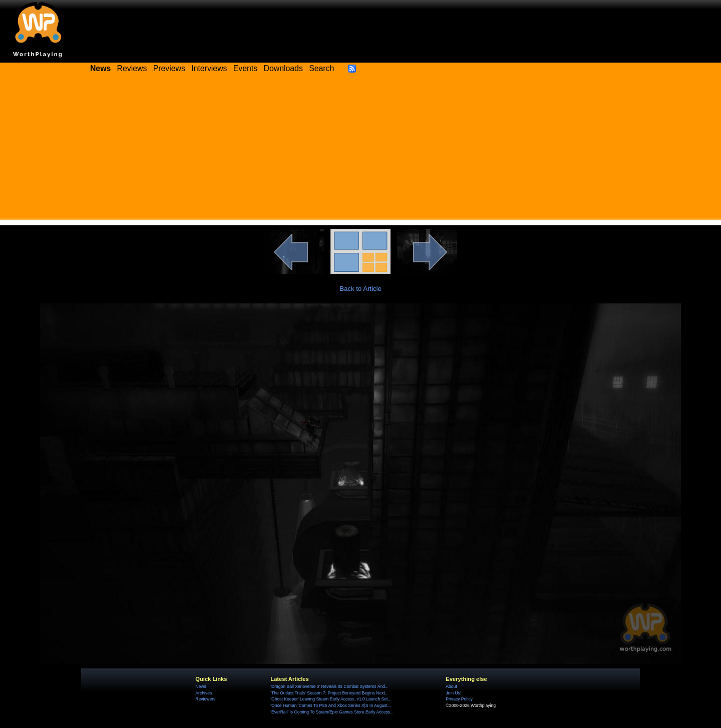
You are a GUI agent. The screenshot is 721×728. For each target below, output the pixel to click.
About (451, 686)
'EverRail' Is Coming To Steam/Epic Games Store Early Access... (332, 712)
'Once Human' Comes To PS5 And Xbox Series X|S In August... (330, 705)
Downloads (283, 68)
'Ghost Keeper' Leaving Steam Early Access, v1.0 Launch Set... (331, 699)
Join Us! (453, 693)
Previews (169, 68)
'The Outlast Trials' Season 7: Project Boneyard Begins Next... (329, 693)
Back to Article (360, 289)
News (201, 686)
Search (321, 68)
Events (245, 68)
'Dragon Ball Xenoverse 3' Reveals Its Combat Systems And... (329, 686)
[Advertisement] (360, 150)
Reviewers (205, 699)
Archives (204, 693)
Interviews (209, 68)
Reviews (132, 68)
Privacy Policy (459, 699)
